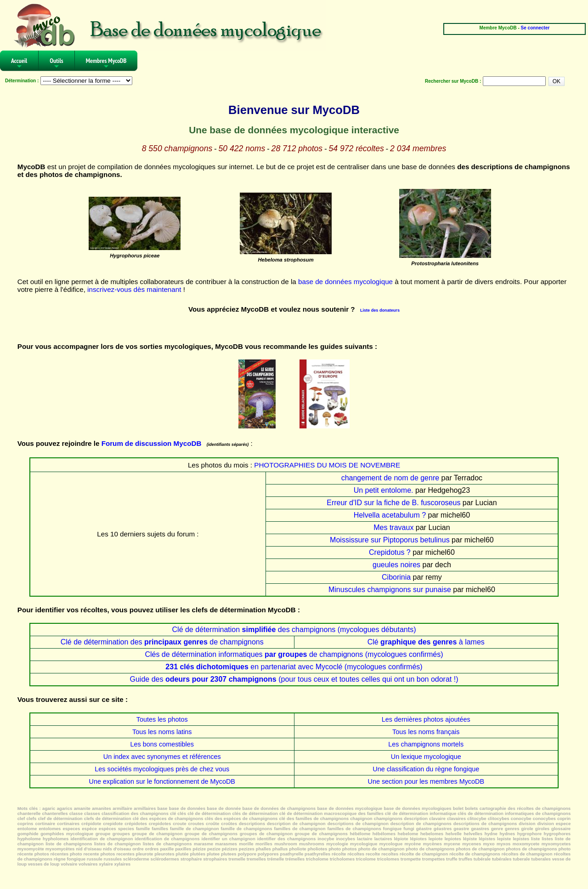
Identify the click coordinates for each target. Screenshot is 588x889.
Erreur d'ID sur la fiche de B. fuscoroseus (393, 503)
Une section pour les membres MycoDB (426, 781)
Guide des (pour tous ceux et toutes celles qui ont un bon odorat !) (294, 679)
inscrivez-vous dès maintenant (134, 289)
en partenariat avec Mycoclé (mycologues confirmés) (294, 667)
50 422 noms (242, 148)
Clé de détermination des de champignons (162, 642)
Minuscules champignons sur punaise (390, 590)
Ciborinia (396, 577)
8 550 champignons (177, 148)
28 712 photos (297, 148)
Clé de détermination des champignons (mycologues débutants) (294, 630)
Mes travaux (393, 527)
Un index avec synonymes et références (162, 757)
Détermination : (22, 81)
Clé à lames (426, 642)
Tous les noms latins (162, 732)
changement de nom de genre (390, 478)
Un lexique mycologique (426, 757)
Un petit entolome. (384, 490)
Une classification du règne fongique (426, 769)
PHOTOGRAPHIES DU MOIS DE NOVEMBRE (327, 465)
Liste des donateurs (380, 310)
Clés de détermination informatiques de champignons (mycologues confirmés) (294, 654)
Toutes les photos (162, 719)
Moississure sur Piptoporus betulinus (390, 540)
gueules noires (396, 565)
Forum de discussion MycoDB (152, 443)
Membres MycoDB (106, 64)
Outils (57, 64)
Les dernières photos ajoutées (426, 719)
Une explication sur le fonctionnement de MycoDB (162, 781)
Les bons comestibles (162, 744)
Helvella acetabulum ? (390, 515)
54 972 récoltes (356, 148)
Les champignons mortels (426, 744)
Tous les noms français (426, 732)
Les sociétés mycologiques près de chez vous (162, 769)
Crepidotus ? (390, 552)
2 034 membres (418, 148)
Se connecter (535, 28)
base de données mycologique (345, 282)
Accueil (19, 64)
